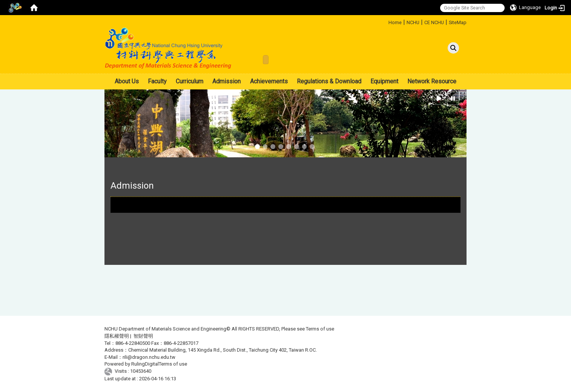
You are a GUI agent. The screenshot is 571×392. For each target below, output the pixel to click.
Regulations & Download (329, 81)
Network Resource (432, 81)
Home (395, 22)
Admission (226, 81)
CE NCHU (434, 22)
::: (386, 21)
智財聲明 (143, 336)
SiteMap (458, 22)
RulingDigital (145, 364)
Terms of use (320, 329)
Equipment (384, 81)
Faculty (157, 81)
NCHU (413, 22)
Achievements (269, 81)
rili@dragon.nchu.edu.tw (149, 357)
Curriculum (190, 81)
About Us (127, 81)
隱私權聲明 (117, 336)
